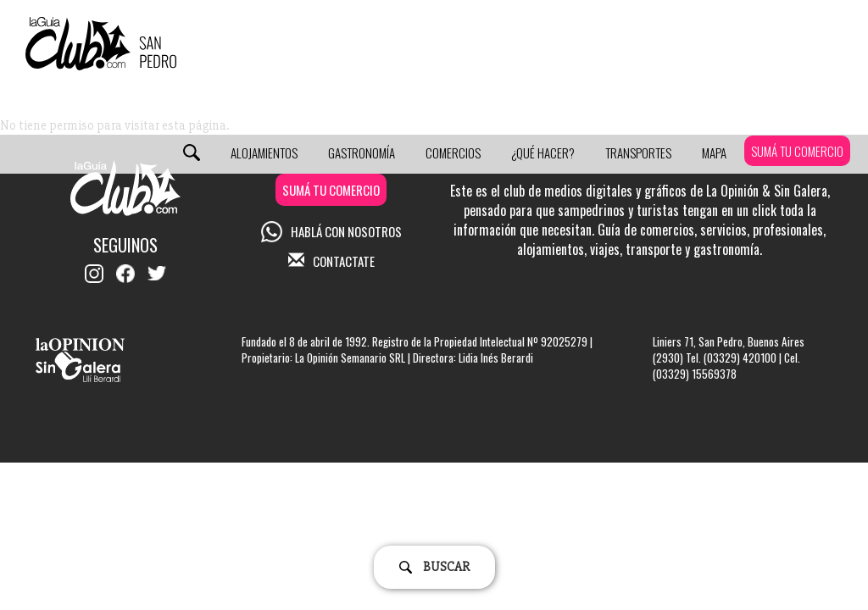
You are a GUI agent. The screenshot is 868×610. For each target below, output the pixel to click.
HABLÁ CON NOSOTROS (331, 231)
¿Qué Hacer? (543, 152)
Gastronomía (362, 152)
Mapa (714, 152)
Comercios (453, 152)
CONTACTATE (331, 261)
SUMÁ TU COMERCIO (797, 151)
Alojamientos (264, 152)
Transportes (638, 152)
